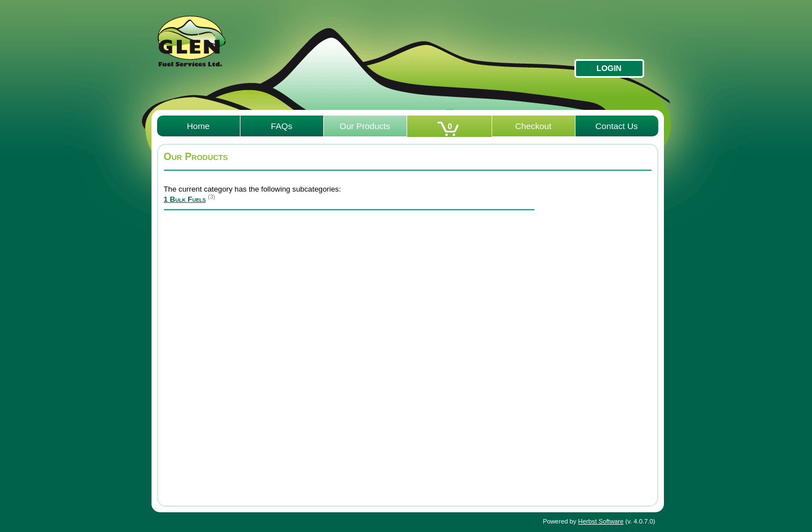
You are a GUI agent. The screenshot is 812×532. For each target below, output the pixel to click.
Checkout (534, 126)
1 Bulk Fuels (185, 199)
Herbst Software (601, 521)
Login (609, 68)
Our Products (365, 126)
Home (198, 126)
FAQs (282, 126)
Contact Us (617, 126)
